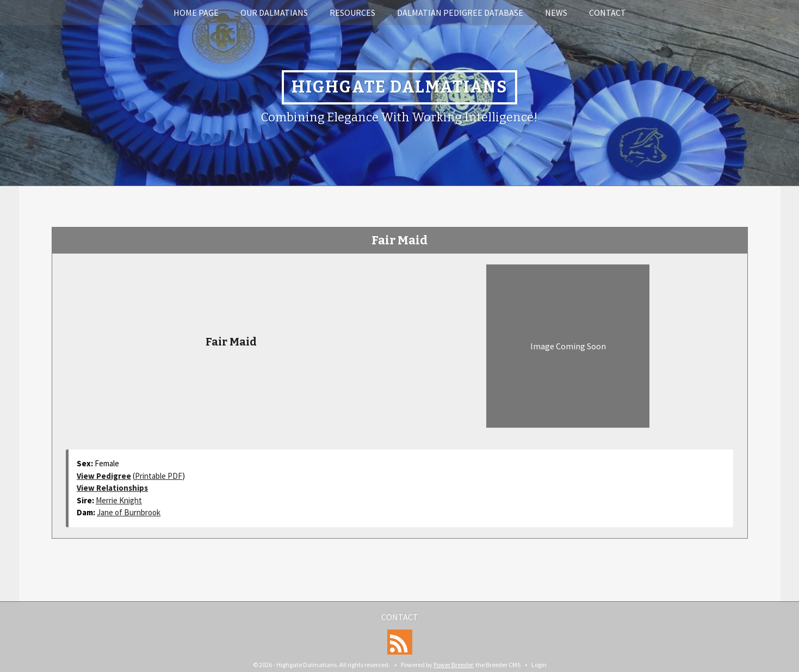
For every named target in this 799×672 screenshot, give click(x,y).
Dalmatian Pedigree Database (460, 13)
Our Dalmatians (274, 13)
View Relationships (112, 488)
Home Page (196, 13)
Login (539, 665)
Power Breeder (453, 665)
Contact (608, 13)
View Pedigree (104, 476)
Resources (352, 13)
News (556, 13)
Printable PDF (159, 476)
